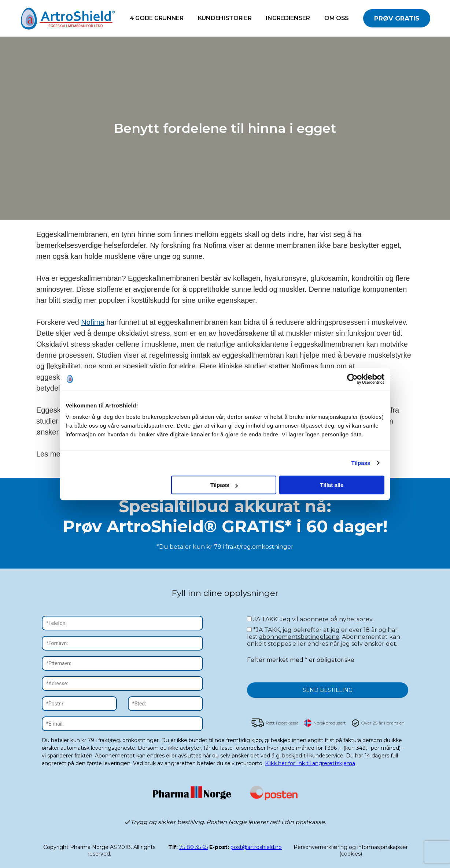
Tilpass (361, 463)
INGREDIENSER (288, 18)
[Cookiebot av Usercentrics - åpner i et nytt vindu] (352, 379)
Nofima (93, 322)
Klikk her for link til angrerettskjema (310, 763)
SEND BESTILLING (328, 690)
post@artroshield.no (256, 847)
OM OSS (337, 18)
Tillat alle (332, 485)
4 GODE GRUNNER (157, 18)
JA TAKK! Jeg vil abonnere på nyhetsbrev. (310, 619)
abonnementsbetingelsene (299, 637)
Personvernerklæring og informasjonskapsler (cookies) (351, 850)
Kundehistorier (225, 18)
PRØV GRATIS (397, 18)
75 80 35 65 (193, 847)
